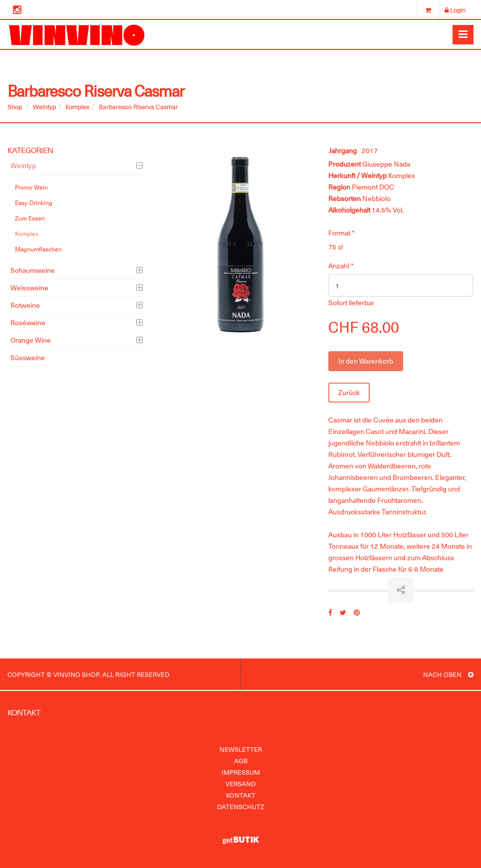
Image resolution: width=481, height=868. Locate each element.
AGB (241, 760)
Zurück (349, 392)
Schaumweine (33, 270)
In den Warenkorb (366, 361)
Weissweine (29, 288)
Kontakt (241, 795)
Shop (15, 107)
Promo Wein (31, 187)
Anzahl (341, 266)
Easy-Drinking (34, 203)
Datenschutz (240, 806)
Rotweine (25, 305)
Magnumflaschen (38, 249)
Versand (240, 783)
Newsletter (241, 749)
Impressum (241, 772)
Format (342, 233)
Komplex (77, 107)
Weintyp (44, 107)
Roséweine (28, 323)
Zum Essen (30, 218)
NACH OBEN (448, 674)
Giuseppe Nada (386, 164)
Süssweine (28, 357)
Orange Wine (31, 340)
